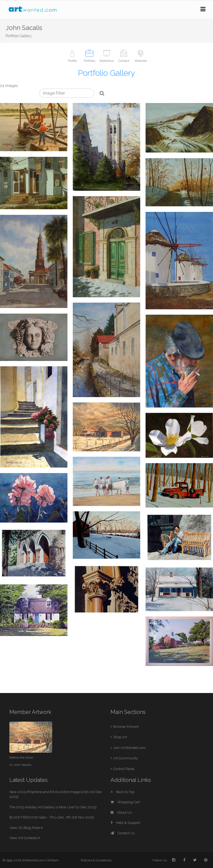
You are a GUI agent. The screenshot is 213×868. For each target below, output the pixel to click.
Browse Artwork (126, 727)
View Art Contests (25, 838)
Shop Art (120, 737)
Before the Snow (21, 757)
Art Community (125, 758)
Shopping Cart (125, 802)
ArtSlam (53, 860)
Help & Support (125, 823)
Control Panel (124, 769)
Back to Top (122, 792)
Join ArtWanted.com (130, 748)
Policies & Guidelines (96, 860)
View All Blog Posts (26, 828)
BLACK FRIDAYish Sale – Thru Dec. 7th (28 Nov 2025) (52, 817)
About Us (121, 812)
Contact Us (123, 833)
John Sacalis (22, 765)
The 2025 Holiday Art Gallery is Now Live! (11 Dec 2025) (53, 807)
